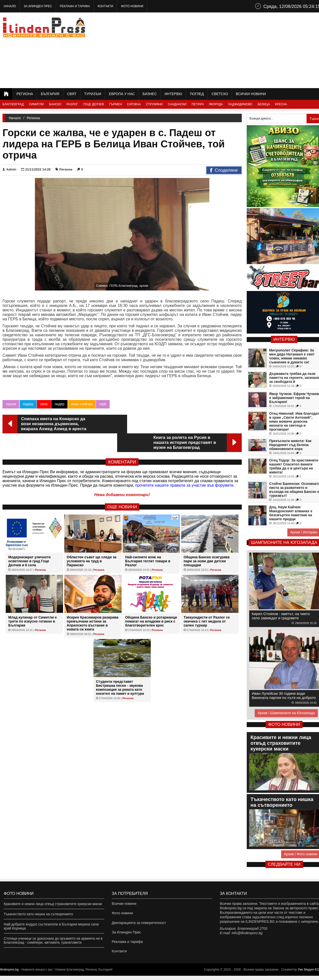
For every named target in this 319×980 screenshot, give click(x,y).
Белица (264, 104)
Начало (10, 6)
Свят (72, 94)
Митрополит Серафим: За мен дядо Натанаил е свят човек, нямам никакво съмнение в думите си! (292, 356)
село (44, 404)
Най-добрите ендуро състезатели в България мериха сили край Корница (51, 926)
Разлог (72, 104)
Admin (9, 169)
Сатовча (134, 104)
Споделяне (224, 171)
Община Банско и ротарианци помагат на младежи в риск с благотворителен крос (151, 603)
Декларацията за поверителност (138, 924)
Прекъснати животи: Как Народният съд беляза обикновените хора (290, 445)
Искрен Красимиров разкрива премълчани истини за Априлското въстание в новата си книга (93, 605)
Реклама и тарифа (75, 6)
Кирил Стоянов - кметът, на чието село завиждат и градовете (281, 616)
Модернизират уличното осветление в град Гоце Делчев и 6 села (29, 542)
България (50, 94)
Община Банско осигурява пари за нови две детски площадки (207, 542)
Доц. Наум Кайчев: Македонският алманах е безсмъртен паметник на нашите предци (291, 513)
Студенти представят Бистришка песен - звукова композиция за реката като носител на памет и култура (120, 669)
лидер (59, 404)
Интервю (173, 94)
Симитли (36, 104)
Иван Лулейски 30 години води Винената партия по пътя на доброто (284, 695)
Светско (220, 94)
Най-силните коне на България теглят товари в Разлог (148, 542)
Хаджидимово (240, 104)
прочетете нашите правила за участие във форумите (184, 467)
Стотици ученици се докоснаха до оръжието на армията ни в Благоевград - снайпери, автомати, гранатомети (53, 940)
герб (103, 404)
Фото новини (132, 6)
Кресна (281, 104)
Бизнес (150, 94)
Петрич (198, 104)
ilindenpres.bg (9, 974)
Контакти (106, 6)
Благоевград (13, 104)
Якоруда (216, 104)
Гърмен (116, 104)
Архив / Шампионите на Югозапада (286, 713)
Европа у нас (122, 94)
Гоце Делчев (94, 104)
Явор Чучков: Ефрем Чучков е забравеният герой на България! (294, 398)
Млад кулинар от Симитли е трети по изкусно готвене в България (32, 603)
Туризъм (93, 94)
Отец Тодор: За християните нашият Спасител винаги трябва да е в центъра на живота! (294, 466)
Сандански (177, 104)
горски (11, 404)
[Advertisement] (232, 50)
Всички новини (251, 94)
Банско (55, 104)
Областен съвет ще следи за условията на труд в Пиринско (92, 542)
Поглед (197, 94)
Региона (25, 94)
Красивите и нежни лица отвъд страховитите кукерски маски (53, 904)
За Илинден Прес (38, 6)
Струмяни (154, 104)
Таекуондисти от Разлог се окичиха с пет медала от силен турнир (207, 603)
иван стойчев (82, 404)
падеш (28, 404)
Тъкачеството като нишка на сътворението (38, 914)
